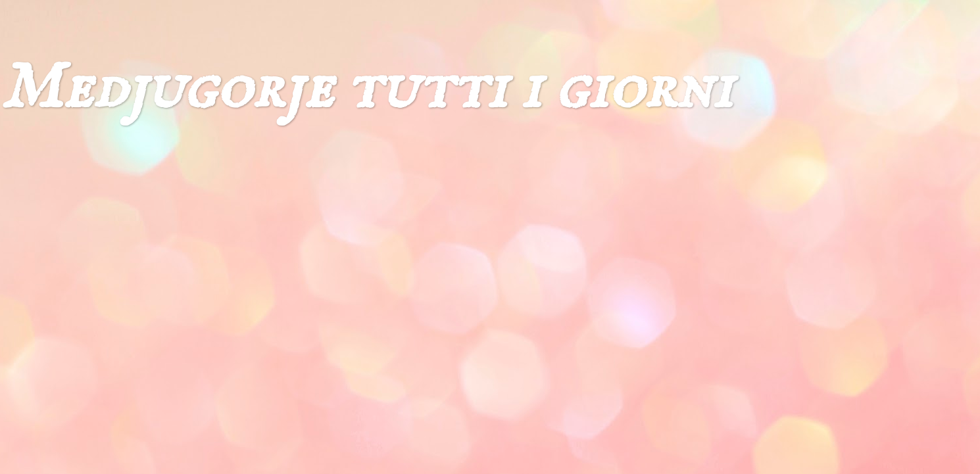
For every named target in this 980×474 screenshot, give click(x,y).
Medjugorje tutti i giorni (366, 89)
